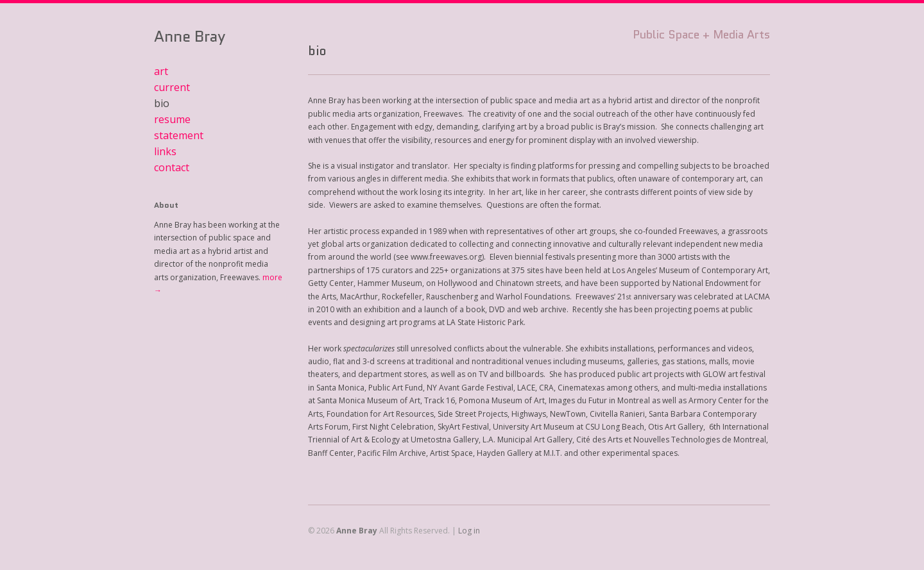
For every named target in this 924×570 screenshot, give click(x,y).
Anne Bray (190, 36)
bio (162, 103)
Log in (469, 531)
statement (179, 135)
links (165, 151)
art (161, 71)
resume (172, 119)
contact (172, 167)
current (172, 87)
